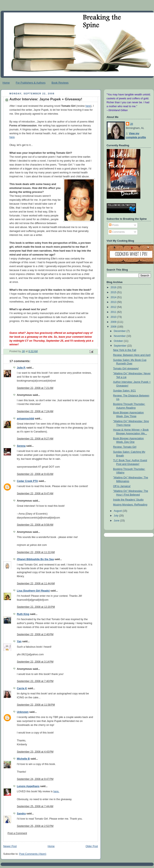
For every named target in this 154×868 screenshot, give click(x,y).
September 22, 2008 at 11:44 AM (36, 583)
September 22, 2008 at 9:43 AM (35, 474)
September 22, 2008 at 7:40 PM (35, 681)
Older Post (92, 846)
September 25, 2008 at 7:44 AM (35, 806)
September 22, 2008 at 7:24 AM (35, 411)
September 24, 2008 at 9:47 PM (35, 779)
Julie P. (21, 368)
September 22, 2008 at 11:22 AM (36, 552)
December (120, 331)
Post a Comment (17, 833)
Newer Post (10, 846)
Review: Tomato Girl (125, 447)
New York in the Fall (125, 350)
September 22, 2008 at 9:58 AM (35, 525)
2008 (114, 327)
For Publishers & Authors (31, 83)
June (117, 521)
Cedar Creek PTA (27, 481)
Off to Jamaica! (122, 486)
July (116, 516)
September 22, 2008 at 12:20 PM (36, 607)
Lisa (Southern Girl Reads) (33, 591)
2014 (114, 297)
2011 (114, 312)
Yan (19, 641)
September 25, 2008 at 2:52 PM (35, 826)
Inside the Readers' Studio (128, 500)
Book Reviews (60, 83)
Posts (114, 225)
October (119, 341)
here (88, 106)
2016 (114, 287)
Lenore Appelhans (28, 786)
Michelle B (23, 759)
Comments (117, 232)
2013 (114, 302)
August (118, 511)
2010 (114, 317)
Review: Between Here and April (132, 355)
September (120, 346)
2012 (114, 307)
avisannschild (26, 419)
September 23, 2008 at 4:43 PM (35, 752)
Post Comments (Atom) (33, 854)
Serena (21, 446)
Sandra (21, 814)
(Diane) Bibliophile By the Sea (35, 559)
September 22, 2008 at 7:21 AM (35, 388)
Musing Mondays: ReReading (130, 505)
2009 (114, 322)
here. (56, 791)
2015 (114, 292)
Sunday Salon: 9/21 (124, 391)
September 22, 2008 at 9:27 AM (35, 439)
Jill (132, 124)
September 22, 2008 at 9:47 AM (35, 493)
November (120, 336)
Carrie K (22, 688)
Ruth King (23, 614)
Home (6, 83)
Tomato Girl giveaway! (126, 369)
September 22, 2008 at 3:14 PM (35, 662)
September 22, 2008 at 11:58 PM (36, 705)
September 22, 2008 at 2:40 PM (35, 634)
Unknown (23, 712)
